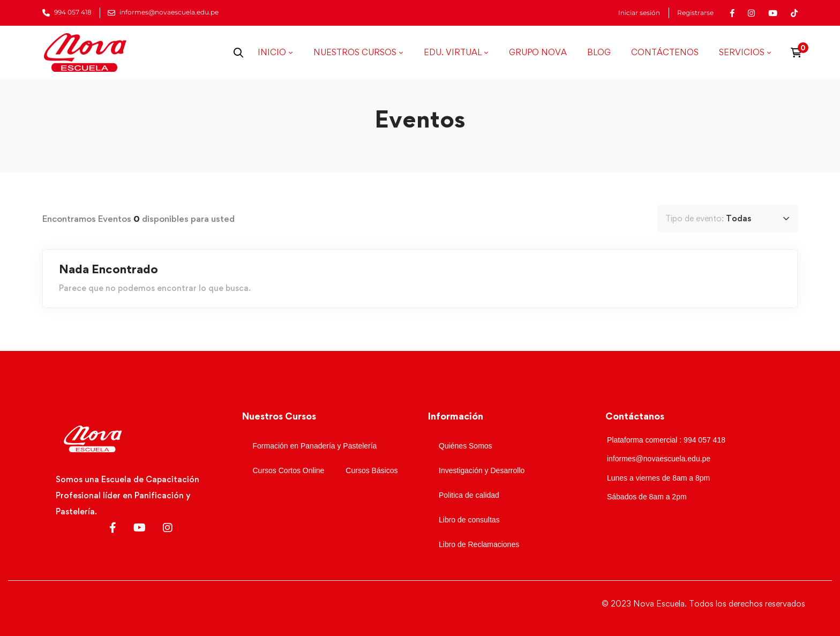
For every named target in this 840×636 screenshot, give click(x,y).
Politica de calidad (469, 495)
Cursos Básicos (372, 470)
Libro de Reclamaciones (479, 544)
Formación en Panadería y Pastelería (315, 446)
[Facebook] (113, 528)
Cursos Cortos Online (289, 470)
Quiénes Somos (466, 446)
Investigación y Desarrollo (482, 470)
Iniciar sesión (639, 13)
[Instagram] (168, 528)
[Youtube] (140, 528)
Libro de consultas (469, 520)
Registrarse (695, 13)
